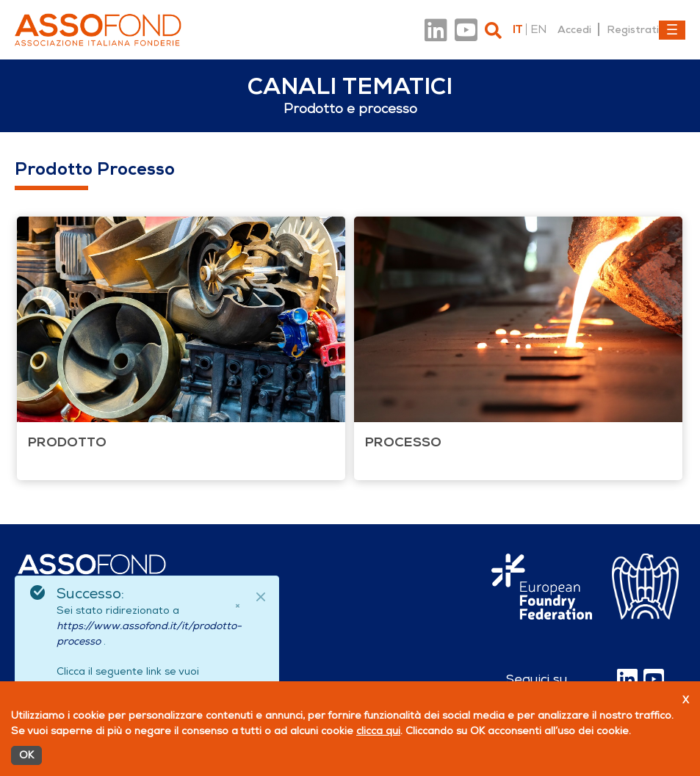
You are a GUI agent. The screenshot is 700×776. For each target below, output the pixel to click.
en (538, 29)
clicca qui (378, 731)
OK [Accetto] (26, 755)
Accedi (574, 29)
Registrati (633, 29)
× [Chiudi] (237, 606)
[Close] (261, 597)
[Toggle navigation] (672, 30)
